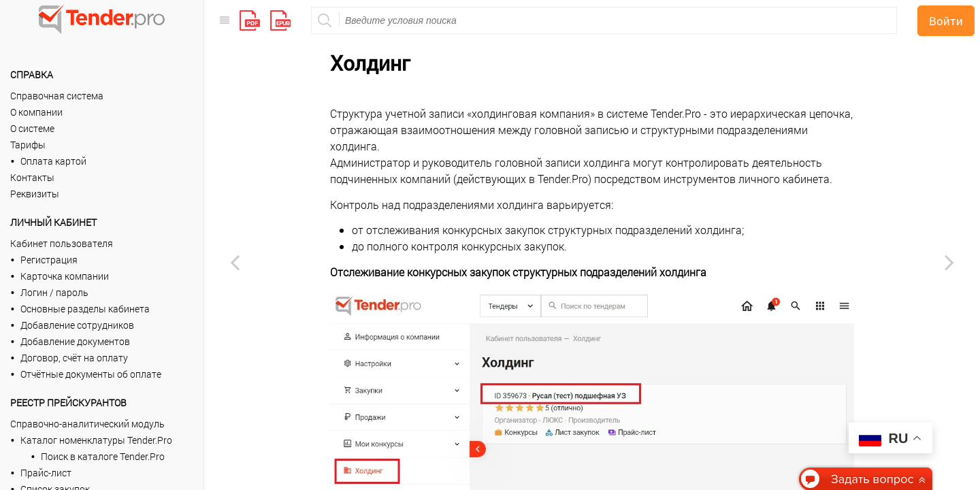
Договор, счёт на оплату (74, 358)
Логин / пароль (54, 292)
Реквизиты (35, 194)
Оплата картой (53, 161)
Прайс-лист (46, 473)
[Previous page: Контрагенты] (235, 262)
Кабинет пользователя (62, 243)
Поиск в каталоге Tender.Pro (103, 456)
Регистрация (49, 260)
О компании (36, 112)
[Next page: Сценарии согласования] (949, 262)
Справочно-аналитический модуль (87, 424)
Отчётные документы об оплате (91, 374)
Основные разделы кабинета (85, 309)
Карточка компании (65, 276)
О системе (32, 128)
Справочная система (57, 96)
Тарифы (28, 145)
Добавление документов (75, 341)
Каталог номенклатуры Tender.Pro (96, 440)
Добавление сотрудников (77, 325)
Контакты (32, 177)
